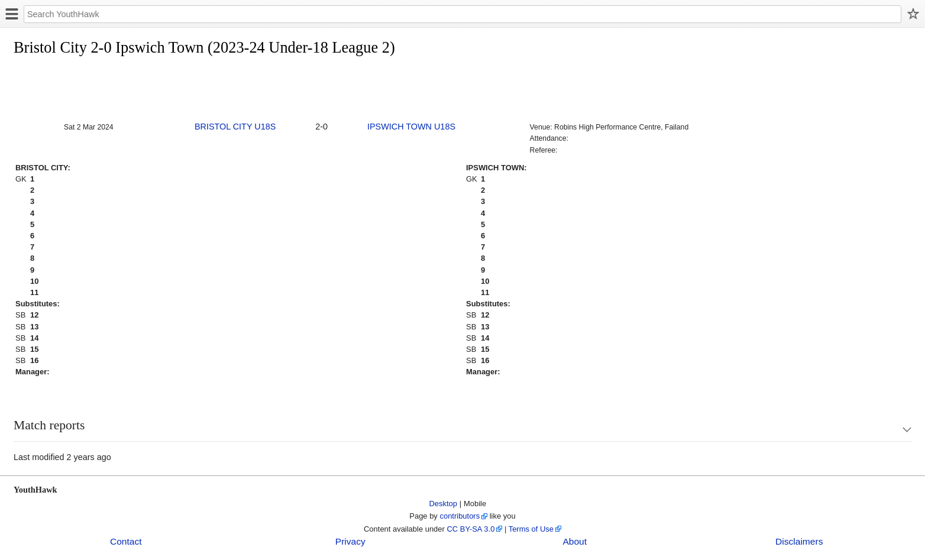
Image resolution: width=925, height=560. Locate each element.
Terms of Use (531, 529)
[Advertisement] (229, 90)
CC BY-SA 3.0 (470, 529)
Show (895, 430)
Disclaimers (799, 541)
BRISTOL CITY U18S (235, 127)
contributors (460, 516)
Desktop (444, 504)
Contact (126, 541)
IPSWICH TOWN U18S (411, 127)
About (575, 541)
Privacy (350, 541)
